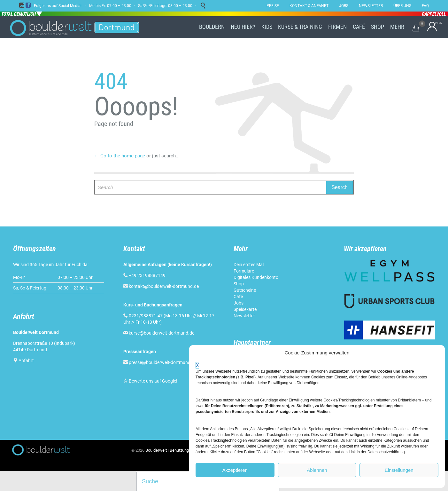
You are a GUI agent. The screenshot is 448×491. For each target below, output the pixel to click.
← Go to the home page (120, 156)
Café (238, 297)
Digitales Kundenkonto (256, 277)
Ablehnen (317, 470)
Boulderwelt (156, 450)
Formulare (244, 271)
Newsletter (244, 316)
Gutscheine (245, 290)
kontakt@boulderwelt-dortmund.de (164, 286)
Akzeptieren (235, 470)
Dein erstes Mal (249, 265)
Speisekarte (245, 309)
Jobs (239, 303)
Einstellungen (399, 470)
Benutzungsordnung (188, 450)
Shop (239, 284)
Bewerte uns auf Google (152, 381)
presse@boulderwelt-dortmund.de (160, 362)
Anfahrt (26, 360)
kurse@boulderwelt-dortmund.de (159, 333)
